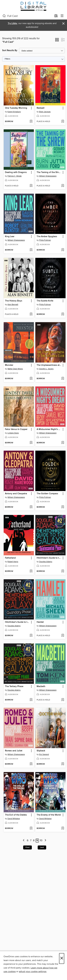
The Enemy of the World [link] (49, 815)
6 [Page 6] (28, 841)
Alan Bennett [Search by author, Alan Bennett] (13, 305)
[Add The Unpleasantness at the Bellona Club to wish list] (63, 379)
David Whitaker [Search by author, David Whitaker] (14, 819)
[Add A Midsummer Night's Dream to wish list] (63, 443)
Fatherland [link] (10, 558)
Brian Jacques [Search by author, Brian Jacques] (45, 112)
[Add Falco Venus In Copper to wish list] (31, 443)
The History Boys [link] (14, 301)
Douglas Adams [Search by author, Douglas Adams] (46, 562)
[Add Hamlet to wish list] (63, 636)
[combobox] (28, 16)
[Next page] (45, 841)
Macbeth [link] (41, 686)
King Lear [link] (10, 237)
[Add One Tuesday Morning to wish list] (31, 122)
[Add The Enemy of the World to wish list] (63, 828)
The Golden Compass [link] (47, 494)
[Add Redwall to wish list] (63, 122)
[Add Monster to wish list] (31, 379)
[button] (57, 41)
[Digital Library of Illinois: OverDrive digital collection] (33, 6)
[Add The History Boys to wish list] (31, 314)
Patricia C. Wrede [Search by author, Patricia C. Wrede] (15, 176)
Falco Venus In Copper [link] (16, 429)
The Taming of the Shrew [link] (49, 172)
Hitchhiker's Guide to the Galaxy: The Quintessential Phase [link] (49, 558)
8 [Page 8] (34, 841)
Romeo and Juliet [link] (14, 751)
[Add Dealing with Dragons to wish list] (31, 186)
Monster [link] (9, 365)
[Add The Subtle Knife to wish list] (63, 314)
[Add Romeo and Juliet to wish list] (31, 764)
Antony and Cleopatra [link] (16, 494)
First (27, 847)
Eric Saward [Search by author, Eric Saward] (44, 754)
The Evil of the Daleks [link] (16, 815)
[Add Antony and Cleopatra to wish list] (31, 507)
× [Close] (62, 958)
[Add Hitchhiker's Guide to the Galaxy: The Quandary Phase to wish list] (31, 636)
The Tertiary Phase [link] (14, 686)
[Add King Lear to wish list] (31, 250)
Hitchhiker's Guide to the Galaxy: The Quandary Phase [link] (17, 622)
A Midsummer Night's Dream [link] (49, 429)
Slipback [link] (41, 751)
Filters (7, 59)
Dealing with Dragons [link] (16, 172)
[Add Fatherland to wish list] (31, 571)
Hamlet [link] (40, 622)
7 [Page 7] (31, 841)
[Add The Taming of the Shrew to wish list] (63, 186)
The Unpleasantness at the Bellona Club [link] (49, 365)
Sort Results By (10, 50)
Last (42, 847)
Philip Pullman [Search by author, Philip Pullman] (45, 240)
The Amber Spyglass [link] (47, 237)
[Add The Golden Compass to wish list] (63, 507)
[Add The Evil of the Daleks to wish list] (31, 828)
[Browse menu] (62, 16)
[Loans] (56, 16)
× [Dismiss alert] (63, 24)
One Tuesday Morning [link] (16, 108)
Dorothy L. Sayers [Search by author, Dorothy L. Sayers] (46, 369)
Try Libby (12, 23)
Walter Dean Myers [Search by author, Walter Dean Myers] (15, 369)
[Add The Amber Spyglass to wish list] (63, 250)
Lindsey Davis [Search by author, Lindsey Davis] (13, 433)
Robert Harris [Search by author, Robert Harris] (13, 562)
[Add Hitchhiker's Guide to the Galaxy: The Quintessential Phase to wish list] (63, 571)
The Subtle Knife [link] (45, 301)
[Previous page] (24, 841)
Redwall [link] (41, 108)
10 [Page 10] (41, 841)
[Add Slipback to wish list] (63, 764)
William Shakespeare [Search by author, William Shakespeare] (48, 176)
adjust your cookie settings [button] (33, 971)
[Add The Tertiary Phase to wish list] (31, 700)
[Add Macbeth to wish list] (63, 700)
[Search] (4, 16)
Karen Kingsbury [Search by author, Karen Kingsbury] (14, 112)
